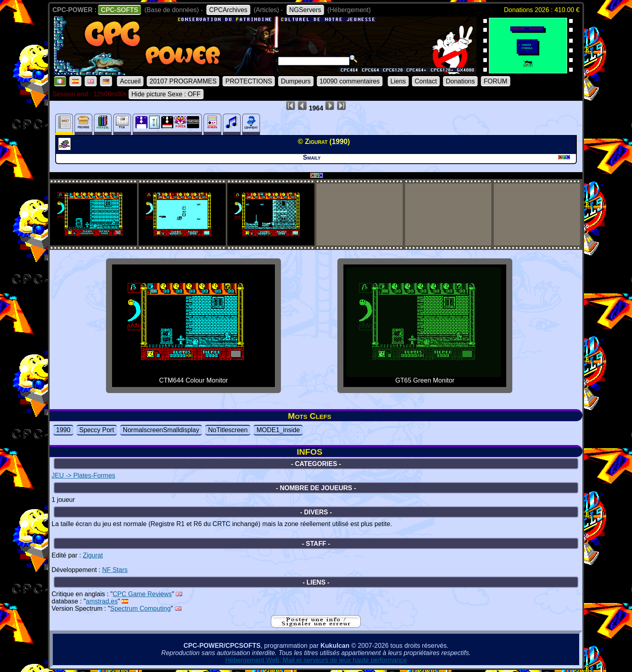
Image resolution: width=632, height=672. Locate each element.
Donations (460, 81)
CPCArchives (228, 10)
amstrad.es (102, 601)
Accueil (130, 81)
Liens (398, 81)
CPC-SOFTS (119, 10)
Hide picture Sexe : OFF (166, 94)
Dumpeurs (296, 81)
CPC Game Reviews (142, 594)
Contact (426, 81)
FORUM (496, 81)
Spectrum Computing (140, 609)
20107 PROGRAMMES (183, 81)
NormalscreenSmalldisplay (161, 430)
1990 (63, 430)
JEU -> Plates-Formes (83, 475)
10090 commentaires (350, 81)
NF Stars (115, 570)
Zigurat (93, 555)
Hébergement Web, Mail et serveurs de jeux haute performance (316, 660)
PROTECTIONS (249, 81)
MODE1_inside (278, 430)
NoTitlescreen (228, 430)
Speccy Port (97, 430)
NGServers (305, 10)
